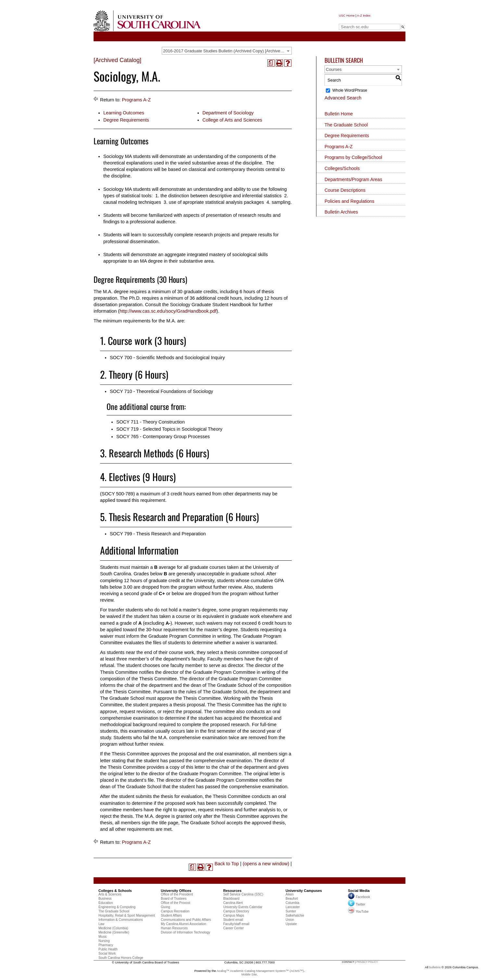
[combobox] (227, 51)
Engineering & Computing (117, 907)
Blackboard (231, 899)
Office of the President (177, 894)
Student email (233, 920)
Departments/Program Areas (353, 179)
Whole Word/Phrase (350, 90)
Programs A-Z (339, 147)
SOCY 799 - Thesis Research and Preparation (158, 534)
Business (105, 899)
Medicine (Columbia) (113, 928)
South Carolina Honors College (121, 958)
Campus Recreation (175, 911)
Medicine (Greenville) (114, 932)
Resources (232, 891)
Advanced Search (343, 98)
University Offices (176, 891)
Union (290, 920)
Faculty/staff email (236, 924)
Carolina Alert (233, 903)
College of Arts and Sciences (232, 120)
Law (101, 924)
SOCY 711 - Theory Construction (151, 422)
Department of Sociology (228, 113)
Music (103, 937)
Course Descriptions (345, 190)
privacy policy (367, 962)
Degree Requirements (126, 120)
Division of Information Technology (186, 932)
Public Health (108, 949)
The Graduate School (346, 125)
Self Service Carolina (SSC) (243, 894)
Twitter (357, 904)
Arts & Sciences (110, 894)
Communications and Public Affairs (186, 920)
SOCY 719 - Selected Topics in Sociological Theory (169, 429)
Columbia (292, 903)
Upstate (291, 924)
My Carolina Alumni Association (184, 924)
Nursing (104, 941)
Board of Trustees (174, 899)
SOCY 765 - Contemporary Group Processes (163, 437)
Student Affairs (171, 915)
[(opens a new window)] (271, 63)
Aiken (290, 894)
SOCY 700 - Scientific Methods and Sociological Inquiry (167, 358)
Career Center (233, 928)
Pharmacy (106, 945)
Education (106, 903)
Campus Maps (234, 915)
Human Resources (174, 928)
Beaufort (292, 899)
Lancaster (293, 907)
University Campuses (304, 891)
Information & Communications (121, 920)
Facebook (363, 897)
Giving (165, 907)
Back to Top (227, 864)
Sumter (291, 911)
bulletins (435, 967)
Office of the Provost (175, 903)
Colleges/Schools (342, 168)
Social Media (359, 891)
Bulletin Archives (341, 212)
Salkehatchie (295, 915)
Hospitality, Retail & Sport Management (127, 915)
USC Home (347, 15)
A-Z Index (364, 15)
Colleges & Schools (115, 891)
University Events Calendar (243, 907)
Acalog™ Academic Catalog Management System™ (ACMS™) (260, 971)
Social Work (107, 954)
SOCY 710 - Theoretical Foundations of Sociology (161, 391)
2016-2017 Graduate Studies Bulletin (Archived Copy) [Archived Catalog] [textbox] (227, 51)
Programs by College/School (353, 157)
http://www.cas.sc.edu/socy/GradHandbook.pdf (168, 311)
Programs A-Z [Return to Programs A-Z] (136, 100)
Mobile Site (249, 974)
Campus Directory (236, 911)
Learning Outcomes (124, 113)
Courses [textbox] (334, 69)
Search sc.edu (355, 21)
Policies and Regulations (349, 201)
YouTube (358, 912)
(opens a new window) (266, 864)
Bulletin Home (339, 114)
